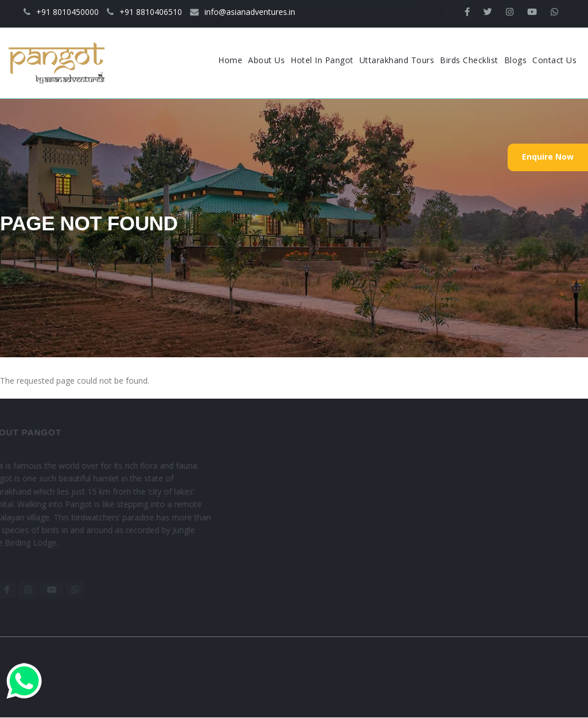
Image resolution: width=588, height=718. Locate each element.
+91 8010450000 (61, 12)
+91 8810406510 (144, 12)
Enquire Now (548, 157)
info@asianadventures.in (243, 12)
